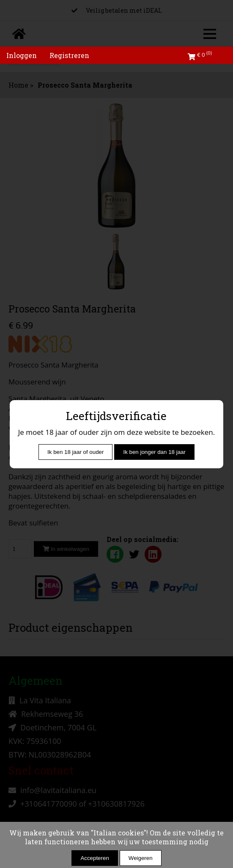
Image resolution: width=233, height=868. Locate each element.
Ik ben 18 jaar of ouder (75, 452)
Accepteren (95, 858)
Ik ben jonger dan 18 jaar (154, 452)
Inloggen (22, 55)
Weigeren (141, 858)
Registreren (69, 55)
